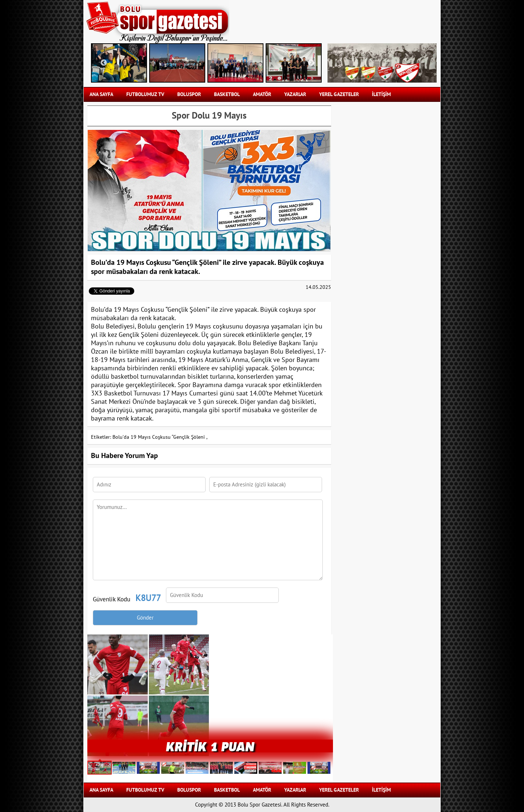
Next (311, 63)
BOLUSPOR (189, 94)
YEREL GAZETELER (339, 94)
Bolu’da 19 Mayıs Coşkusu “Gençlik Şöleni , (160, 437)
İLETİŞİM (381, 94)
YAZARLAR (295, 94)
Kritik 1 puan (210, 746)
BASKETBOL (227, 94)
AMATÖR (262, 94)
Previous (104, 63)
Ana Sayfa (101, 94)
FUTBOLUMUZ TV (145, 94)
